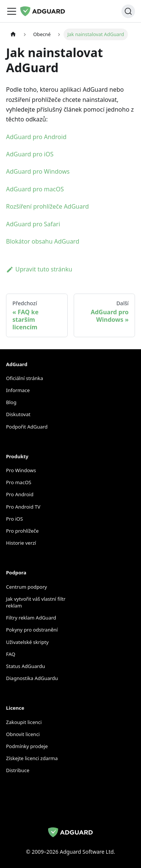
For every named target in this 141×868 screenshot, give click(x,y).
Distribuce (18, 770)
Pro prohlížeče (22, 531)
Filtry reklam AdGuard (31, 618)
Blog (11, 402)
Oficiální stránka (25, 378)
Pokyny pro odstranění (32, 630)
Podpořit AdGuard (27, 427)
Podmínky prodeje (27, 746)
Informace (18, 390)
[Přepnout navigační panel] (12, 11)
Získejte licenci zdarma (32, 758)
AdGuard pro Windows (38, 171)
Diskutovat (18, 414)
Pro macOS (19, 482)
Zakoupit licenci (24, 722)
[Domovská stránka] (13, 34)
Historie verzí (21, 543)
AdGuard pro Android (36, 137)
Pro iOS (14, 519)
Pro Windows (21, 470)
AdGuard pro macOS (35, 189)
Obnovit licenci (23, 734)
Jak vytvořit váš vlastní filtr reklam (36, 602)
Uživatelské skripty (27, 642)
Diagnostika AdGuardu (32, 678)
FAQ (11, 654)
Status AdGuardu (26, 666)
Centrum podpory (27, 587)
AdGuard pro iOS (30, 154)
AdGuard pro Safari (33, 224)
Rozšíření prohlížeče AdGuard (47, 206)
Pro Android (20, 494)
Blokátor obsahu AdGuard (43, 241)
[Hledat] (128, 11)
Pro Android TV (23, 507)
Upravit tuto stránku (39, 269)
